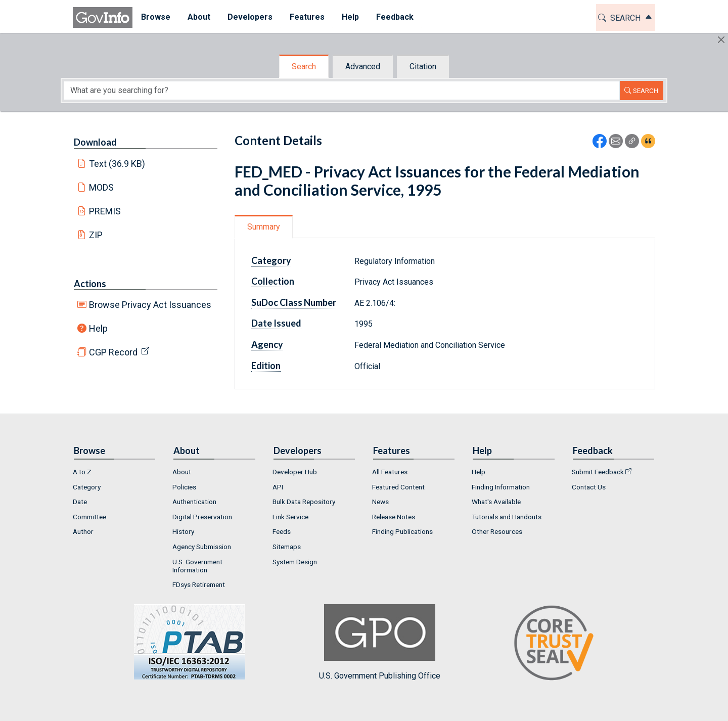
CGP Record (113, 352)
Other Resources (497, 531)
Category (271, 260)
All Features (390, 472)
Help (98, 328)
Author (83, 531)
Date (80, 502)
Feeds (282, 531)
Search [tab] (304, 66)
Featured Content (398, 487)
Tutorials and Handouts (507, 517)
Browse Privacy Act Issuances (150, 305)
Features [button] (307, 17)
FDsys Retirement (199, 584)
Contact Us (589, 487)
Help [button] (350, 17)
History (183, 531)
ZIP (96, 235)
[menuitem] (156, 17)
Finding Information (501, 487)
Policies (184, 487)
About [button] (199, 17)
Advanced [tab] (363, 66)
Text (117, 164)
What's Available (496, 502)
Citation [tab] (423, 66)
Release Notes (394, 517)
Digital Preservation (202, 517)
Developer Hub (295, 472)
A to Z (82, 472)
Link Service (290, 517)
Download (95, 142)
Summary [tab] (264, 227)
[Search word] (342, 91)
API (278, 487)
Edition (266, 366)
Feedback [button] (395, 17)
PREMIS (105, 211)
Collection (273, 281)
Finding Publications (402, 531)
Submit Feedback (598, 472)
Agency (267, 344)
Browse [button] (156, 17)
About (182, 472)
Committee (89, 517)
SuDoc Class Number (294, 302)
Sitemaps (287, 547)
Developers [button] (250, 17)
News (380, 502)
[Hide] (721, 40)
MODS (101, 187)
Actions (90, 284)
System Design (295, 562)
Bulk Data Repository (304, 502)
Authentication (194, 502)
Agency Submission (202, 547)
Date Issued (276, 323)
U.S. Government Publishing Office (380, 642)
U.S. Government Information (197, 566)
